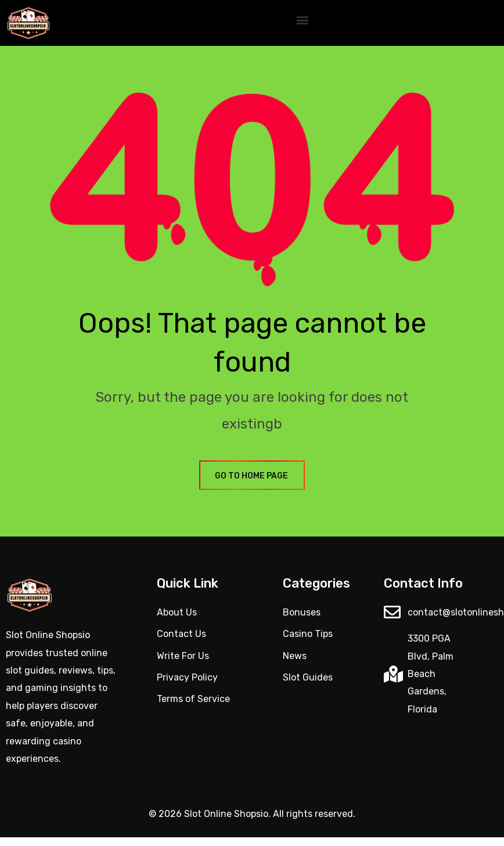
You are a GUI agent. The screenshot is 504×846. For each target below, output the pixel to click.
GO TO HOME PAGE (252, 476)
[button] (302, 20)
